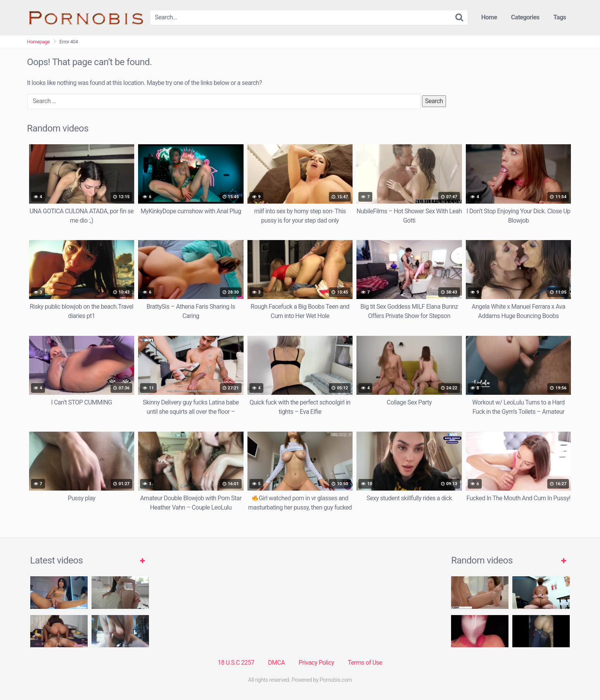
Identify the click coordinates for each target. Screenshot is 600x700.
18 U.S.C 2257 (236, 663)
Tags (560, 17)
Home (489, 17)
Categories (525, 17)
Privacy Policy (316, 663)
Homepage (39, 42)
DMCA (276, 663)
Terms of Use (365, 663)
